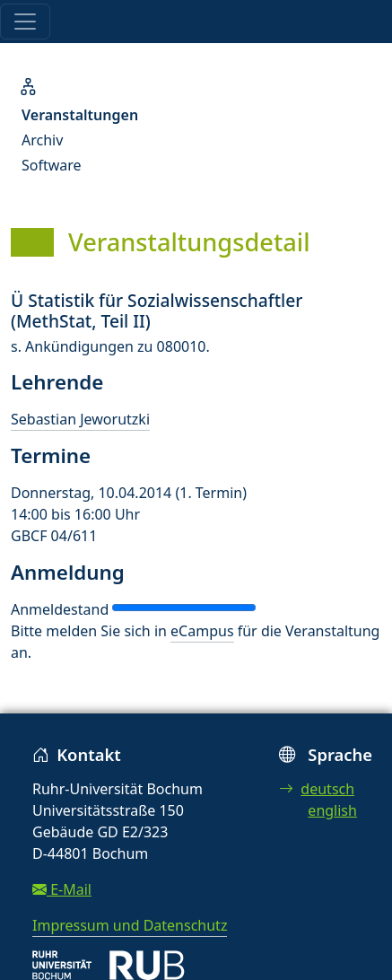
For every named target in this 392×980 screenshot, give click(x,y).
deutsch (317, 789)
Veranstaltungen (80, 115)
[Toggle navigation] (25, 22)
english (332, 810)
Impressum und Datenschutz (130, 925)
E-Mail (62, 889)
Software (52, 165)
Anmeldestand (60, 609)
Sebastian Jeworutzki (80, 419)
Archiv (42, 140)
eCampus (202, 631)
